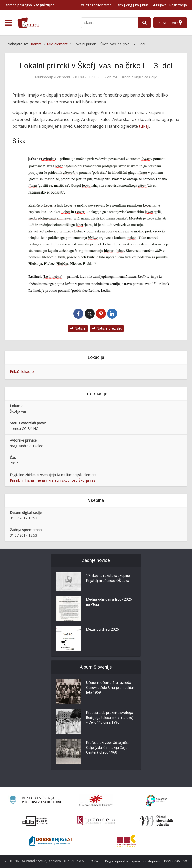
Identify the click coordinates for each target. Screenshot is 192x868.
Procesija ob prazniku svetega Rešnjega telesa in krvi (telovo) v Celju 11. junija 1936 (110, 718)
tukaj (144, 126)
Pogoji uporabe (117, 861)
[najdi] (145, 23)
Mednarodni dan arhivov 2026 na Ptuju (110, 602)
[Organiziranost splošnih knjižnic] (96, 801)
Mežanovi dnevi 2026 (103, 630)
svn (120, 5)
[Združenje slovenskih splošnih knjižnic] (96, 821)
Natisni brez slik (107, 328)
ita (137, 5)
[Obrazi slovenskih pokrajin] (157, 821)
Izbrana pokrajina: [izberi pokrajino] (30, 5)
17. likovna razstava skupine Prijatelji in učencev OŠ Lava (108, 579)
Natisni (78, 328)
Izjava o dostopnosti (146, 861)
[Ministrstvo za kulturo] (35, 801)
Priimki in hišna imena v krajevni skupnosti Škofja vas (53, 480)
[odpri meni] (8, 23)
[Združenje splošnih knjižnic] (126, 841)
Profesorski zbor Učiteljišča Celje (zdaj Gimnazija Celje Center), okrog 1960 (108, 748)
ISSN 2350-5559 (176, 861)
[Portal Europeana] (157, 801)
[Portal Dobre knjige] (50, 841)
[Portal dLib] (35, 821)
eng (129, 5)
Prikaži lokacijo (22, 372)
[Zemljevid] (170, 23)
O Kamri (97, 861)
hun (145, 5)
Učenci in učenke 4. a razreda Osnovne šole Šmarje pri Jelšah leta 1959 (111, 688)
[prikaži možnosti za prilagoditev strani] (97, 5)
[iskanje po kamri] (110, 23)
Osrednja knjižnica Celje (138, 77)
